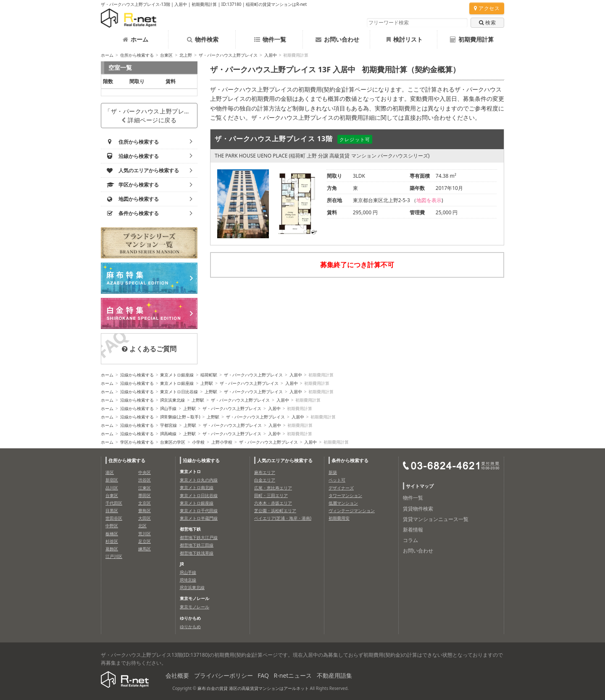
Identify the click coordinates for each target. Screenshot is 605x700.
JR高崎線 (168, 434)
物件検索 (203, 39)
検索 (487, 22)
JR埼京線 (188, 580)
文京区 (145, 503)
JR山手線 (168, 408)
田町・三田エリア (271, 495)
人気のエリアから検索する (285, 460)
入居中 (271, 55)
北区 (142, 526)
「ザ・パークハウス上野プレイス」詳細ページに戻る (151, 116)
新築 (333, 472)
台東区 (166, 55)
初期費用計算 (472, 39)
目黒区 (112, 511)
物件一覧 (270, 39)
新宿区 (112, 480)
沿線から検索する (137, 375)
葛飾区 (112, 549)
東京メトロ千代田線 (199, 511)
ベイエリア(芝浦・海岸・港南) (283, 518)
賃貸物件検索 (418, 509)
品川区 (112, 488)
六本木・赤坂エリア (273, 503)
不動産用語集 (334, 675)
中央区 (145, 472)
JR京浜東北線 (172, 400)
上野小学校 (222, 442)
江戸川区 (114, 556)
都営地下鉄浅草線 (197, 553)
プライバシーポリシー (224, 675)
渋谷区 (145, 480)
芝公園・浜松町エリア (275, 511)
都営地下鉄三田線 (197, 545)
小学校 (198, 442)
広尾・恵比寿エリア (273, 488)
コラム (410, 540)
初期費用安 (339, 518)
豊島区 (145, 511)
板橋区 (112, 534)
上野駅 (207, 383)
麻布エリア (265, 472)
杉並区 (112, 541)
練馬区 (145, 549)
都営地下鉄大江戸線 (199, 537)
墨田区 (145, 495)
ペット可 (337, 480)
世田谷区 (114, 518)
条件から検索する (350, 460)
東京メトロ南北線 (197, 487)
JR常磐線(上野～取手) (180, 417)
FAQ (263, 675)
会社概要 (177, 675)
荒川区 (145, 534)
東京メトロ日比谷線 (179, 392)
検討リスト (405, 39)
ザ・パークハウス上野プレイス (228, 55)
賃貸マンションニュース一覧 (436, 519)
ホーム (135, 39)
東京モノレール (195, 607)
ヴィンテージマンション (352, 511)
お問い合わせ (337, 39)
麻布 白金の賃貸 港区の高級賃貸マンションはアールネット (253, 688)
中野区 (112, 526)
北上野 (186, 55)
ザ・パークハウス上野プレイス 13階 (274, 139)
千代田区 (114, 503)
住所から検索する (137, 55)
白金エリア (265, 480)
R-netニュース (293, 675)
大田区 (145, 518)
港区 (110, 472)
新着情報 (413, 530)
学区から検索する (137, 442)
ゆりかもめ (190, 626)
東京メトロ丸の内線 (199, 480)
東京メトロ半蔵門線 (199, 518)
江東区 (145, 488)
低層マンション (343, 503)
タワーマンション (345, 495)
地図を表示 (429, 200)
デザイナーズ (341, 488)
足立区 (145, 541)
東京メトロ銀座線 (177, 375)
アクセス (487, 8)
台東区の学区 (173, 442)
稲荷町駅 (209, 375)
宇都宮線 (168, 425)
